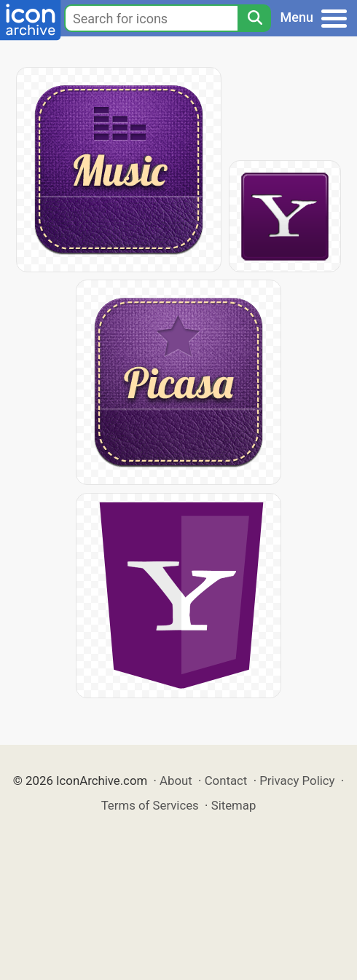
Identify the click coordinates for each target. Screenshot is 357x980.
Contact (226, 781)
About (176, 781)
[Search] (254, 18)
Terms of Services (150, 805)
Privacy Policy (297, 781)
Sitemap (234, 805)
